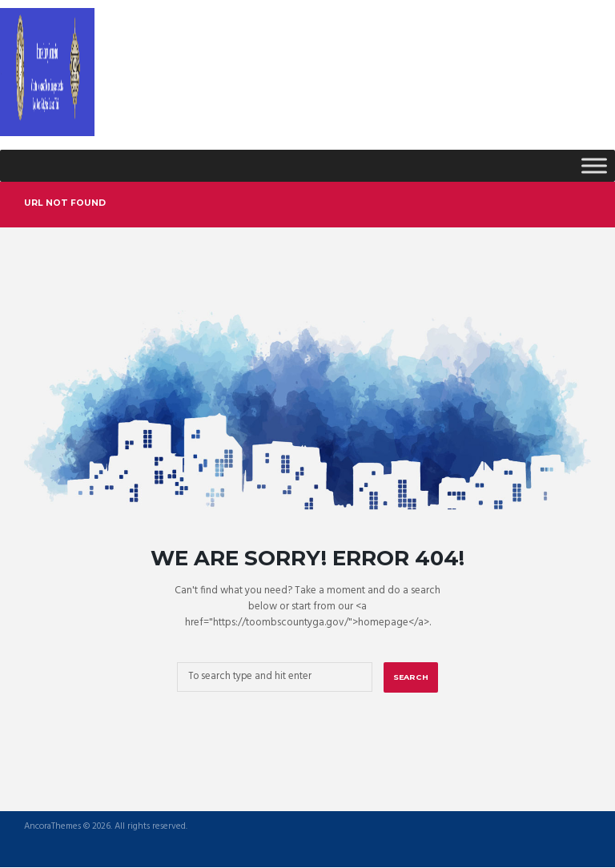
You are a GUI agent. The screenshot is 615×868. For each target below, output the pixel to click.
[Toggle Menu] (594, 165)
